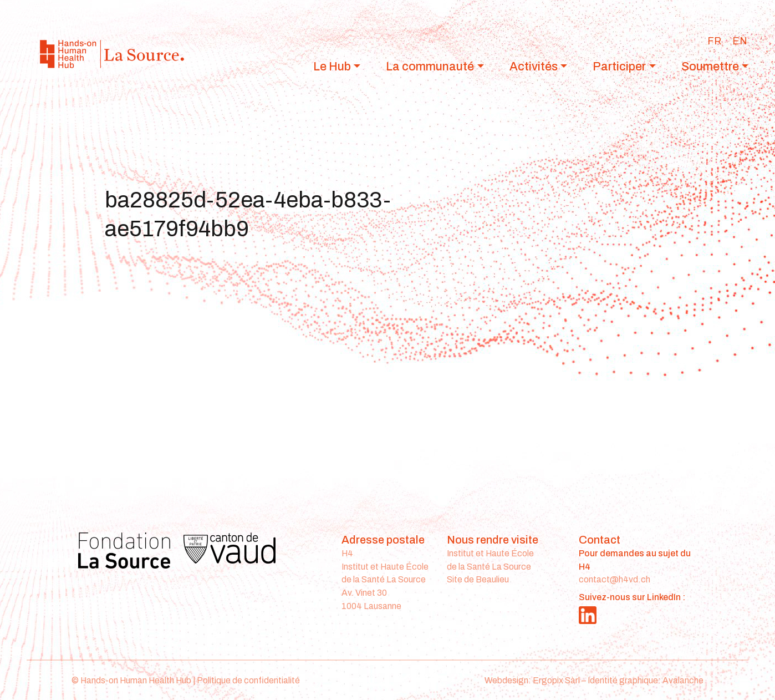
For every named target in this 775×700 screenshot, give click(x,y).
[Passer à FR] (714, 41)
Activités (534, 66)
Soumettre (710, 66)
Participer (619, 66)
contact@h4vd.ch (615, 579)
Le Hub (332, 66)
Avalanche (683, 680)
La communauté (430, 66)
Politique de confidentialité (248, 680)
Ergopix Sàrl (556, 680)
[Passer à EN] (740, 41)
